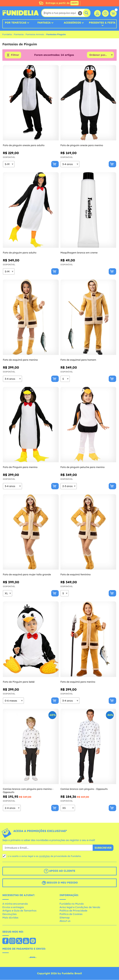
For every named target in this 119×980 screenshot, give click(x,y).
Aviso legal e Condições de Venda (80, 907)
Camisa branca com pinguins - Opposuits (84, 789)
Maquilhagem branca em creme (79, 253)
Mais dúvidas (10, 918)
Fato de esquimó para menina (20, 360)
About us (65, 921)
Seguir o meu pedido (60, 883)
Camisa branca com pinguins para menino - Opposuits (28, 791)
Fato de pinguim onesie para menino (82, 145)
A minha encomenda (15, 904)
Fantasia (44, 23)
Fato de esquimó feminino (76, 574)
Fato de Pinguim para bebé (19, 682)
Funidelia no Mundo (72, 904)
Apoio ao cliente (60, 871)
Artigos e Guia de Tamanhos (19, 911)
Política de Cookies (71, 914)
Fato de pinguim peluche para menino (83, 467)
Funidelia (7, 34)
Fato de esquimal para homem (78, 360)
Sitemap (65, 918)
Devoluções (10, 914)
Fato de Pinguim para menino (20, 467)
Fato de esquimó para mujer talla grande (27, 574)
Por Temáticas (16, 23)
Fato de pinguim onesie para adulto (24, 145)
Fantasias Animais (35, 34)
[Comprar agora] (55, 164)
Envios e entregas (13, 907)
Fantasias (19, 34)
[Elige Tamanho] (9, 164)
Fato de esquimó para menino (78, 682)
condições (44, 856)
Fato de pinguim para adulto (20, 253)
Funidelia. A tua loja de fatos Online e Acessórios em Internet (21, 13)
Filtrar (15, 55)
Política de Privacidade (73, 911)
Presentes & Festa (102, 23)
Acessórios (72, 23)
